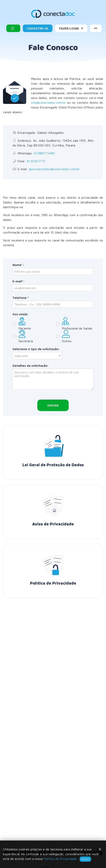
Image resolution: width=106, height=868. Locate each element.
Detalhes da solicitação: (31, 366)
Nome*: (18, 265)
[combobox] (37, 356)
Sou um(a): (20, 314)
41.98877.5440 (44, 153)
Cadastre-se (38, 28)
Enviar (53, 405)
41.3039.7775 (36, 161)
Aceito (85, 859)
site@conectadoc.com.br (48, 103)
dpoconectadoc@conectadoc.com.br (54, 169)
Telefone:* (21, 298)
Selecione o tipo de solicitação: (36, 349)
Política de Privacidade (60, 859)
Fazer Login (71, 28)
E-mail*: (18, 281)
